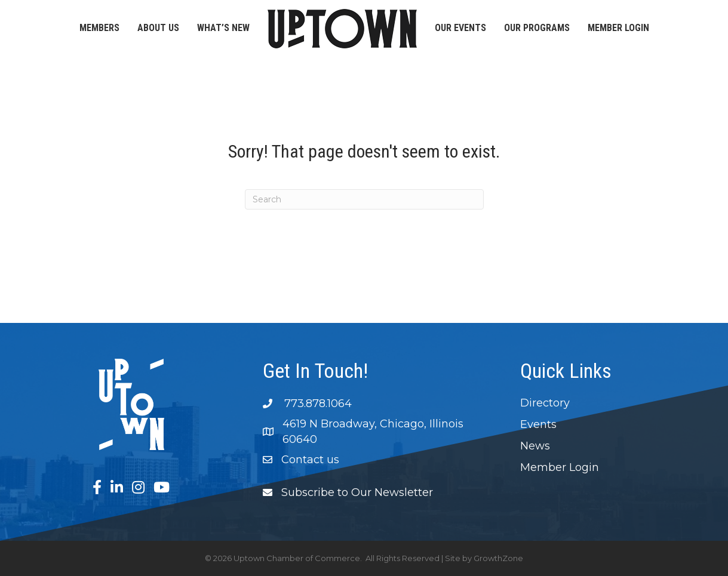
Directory (545, 403)
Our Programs (537, 28)
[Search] (364, 199)
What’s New (223, 28)
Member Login (618, 28)
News (535, 446)
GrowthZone (498, 558)
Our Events (460, 28)
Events (538, 424)
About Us (158, 28)
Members (99, 28)
